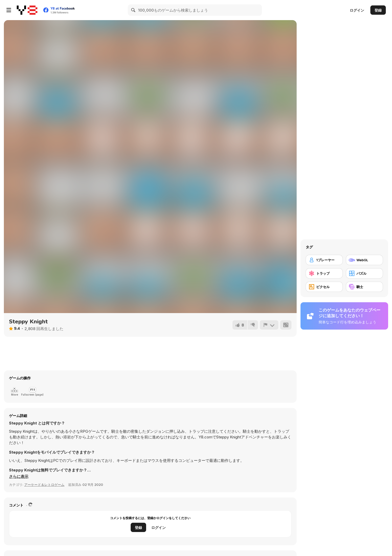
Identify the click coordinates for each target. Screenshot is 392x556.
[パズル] (364, 273)
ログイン (357, 10)
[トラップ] (324, 273)
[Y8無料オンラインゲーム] (27, 10)
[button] (19, 477)
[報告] (269, 325)
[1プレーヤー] (324, 260)
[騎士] (364, 287)
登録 (378, 10)
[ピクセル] (324, 287)
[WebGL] (364, 260)
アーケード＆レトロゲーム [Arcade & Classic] (44, 485)
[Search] (134, 10)
